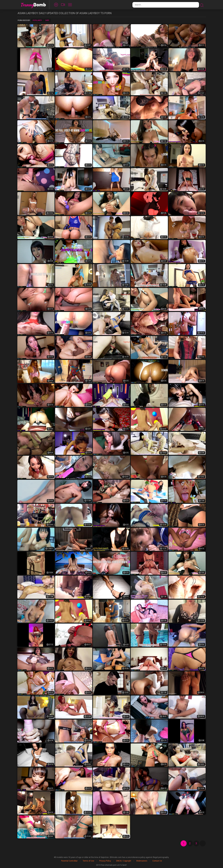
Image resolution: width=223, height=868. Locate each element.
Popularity (37, 20)
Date (47, 20)
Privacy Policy (105, 861)
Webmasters (142, 861)
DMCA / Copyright (124, 861)
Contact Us (157, 861)
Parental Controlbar (69, 861)
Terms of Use (88, 861)
